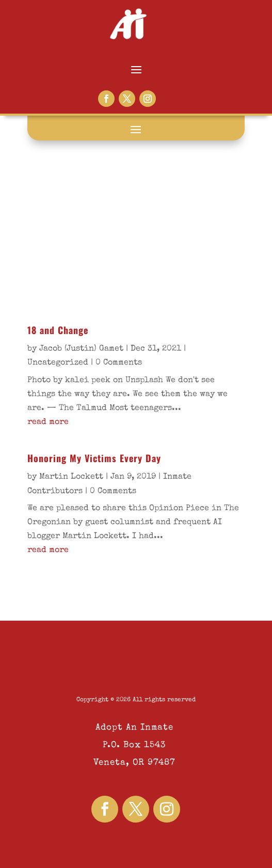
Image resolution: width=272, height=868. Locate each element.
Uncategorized (58, 363)
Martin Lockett (71, 477)
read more (48, 422)
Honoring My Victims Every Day (94, 458)
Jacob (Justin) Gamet (81, 349)
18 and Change (58, 330)
